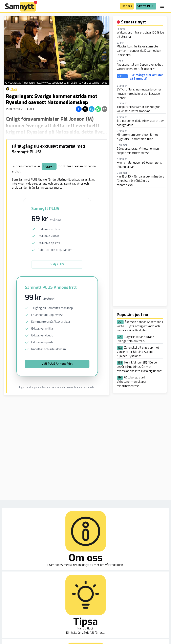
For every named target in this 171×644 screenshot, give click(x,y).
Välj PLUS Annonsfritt (57, 364)
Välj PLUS (57, 264)
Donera (127, 6)
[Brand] (21, 6)
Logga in (49, 166)
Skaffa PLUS (146, 6)
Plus (12, 89)
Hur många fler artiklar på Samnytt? (146, 77)
